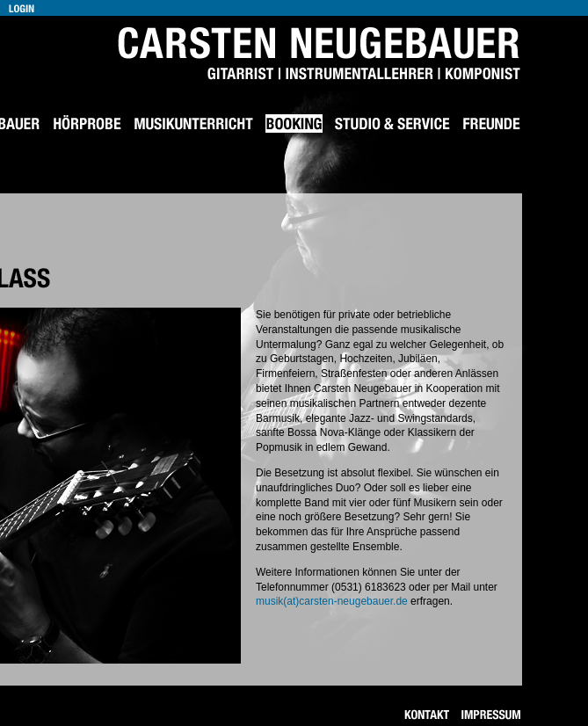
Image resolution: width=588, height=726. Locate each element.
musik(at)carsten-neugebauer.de (332, 601)
